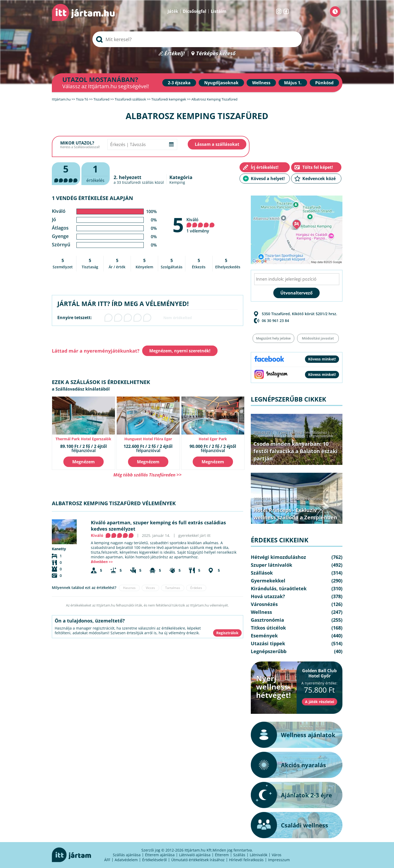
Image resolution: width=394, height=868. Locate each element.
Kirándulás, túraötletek (279, 588)
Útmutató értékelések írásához (198, 860)
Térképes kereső (216, 54)
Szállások (298, 499)
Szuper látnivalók (267, 436)
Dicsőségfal (195, 11)
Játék (173, 11)
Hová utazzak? (268, 596)
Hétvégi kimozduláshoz (309, 432)
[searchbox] (197, 39)
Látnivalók (259, 855)
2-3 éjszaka (179, 83)
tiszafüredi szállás (138, 182)
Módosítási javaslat (318, 338)
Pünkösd (324, 83)
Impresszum (279, 860)
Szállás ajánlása (127, 855)
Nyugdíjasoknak (221, 83)
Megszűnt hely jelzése (273, 338)
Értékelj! (175, 54)
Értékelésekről (154, 860)
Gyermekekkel (268, 581)
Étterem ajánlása (160, 855)
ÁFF (107, 860)
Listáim (219, 11)
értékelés (96, 173)
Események (264, 636)
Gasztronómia (267, 620)
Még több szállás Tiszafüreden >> (148, 475)
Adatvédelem (126, 860)
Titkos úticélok (268, 628)
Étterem (222, 855)
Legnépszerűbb (321, 436)
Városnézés (264, 604)
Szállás (239, 855)
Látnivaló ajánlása (195, 855)
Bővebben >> (102, 562)
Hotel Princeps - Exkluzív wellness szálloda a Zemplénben (295, 514)
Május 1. (293, 83)
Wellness (261, 83)
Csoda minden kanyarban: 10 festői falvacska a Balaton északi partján (295, 451)
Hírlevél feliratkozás (246, 860)
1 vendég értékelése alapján (92, 198)
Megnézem (84, 462)
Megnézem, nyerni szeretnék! (180, 351)
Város (277, 855)
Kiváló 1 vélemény (201, 225)
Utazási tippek (295, 436)
